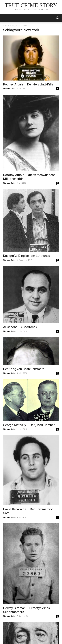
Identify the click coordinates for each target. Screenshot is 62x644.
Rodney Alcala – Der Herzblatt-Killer (29, 84)
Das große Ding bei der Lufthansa (27, 256)
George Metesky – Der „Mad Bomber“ (29, 425)
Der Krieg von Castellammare (24, 369)
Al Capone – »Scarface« (20, 327)
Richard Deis (9, 88)
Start (5, 25)
